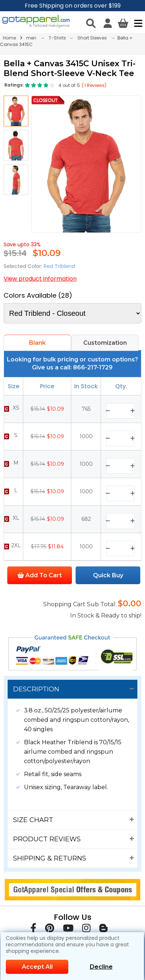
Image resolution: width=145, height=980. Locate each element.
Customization (105, 343)
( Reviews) (94, 85)
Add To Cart (40, 575)
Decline (101, 967)
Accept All (37, 967)
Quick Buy (108, 575)
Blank (37, 343)
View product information (40, 279)
